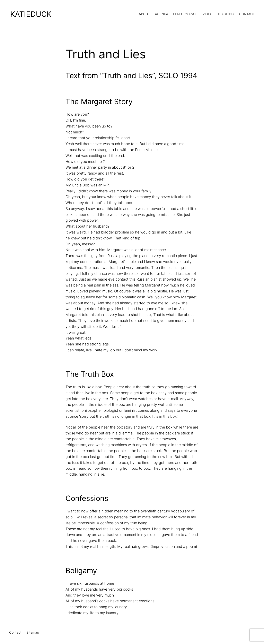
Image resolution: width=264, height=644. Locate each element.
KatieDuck (31, 14)
